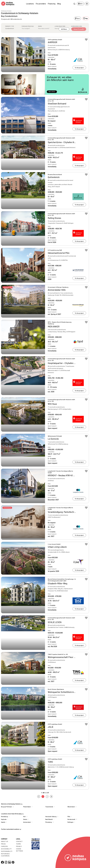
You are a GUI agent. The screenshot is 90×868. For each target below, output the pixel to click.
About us (5, 841)
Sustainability (7, 851)
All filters (64, 29)
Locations (30, 4)
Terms (18, 844)
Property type (10, 26)
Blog (59, 4)
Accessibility (6, 849)
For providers (41, 4)
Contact (19, 841)
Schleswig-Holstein (6, 11)
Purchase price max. (28, 26)
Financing (52, 4)
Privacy (19, 846)
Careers (4, 846)
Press (3, 844)
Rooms (40, 26)
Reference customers (5, 855)
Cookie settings (20, 850)
